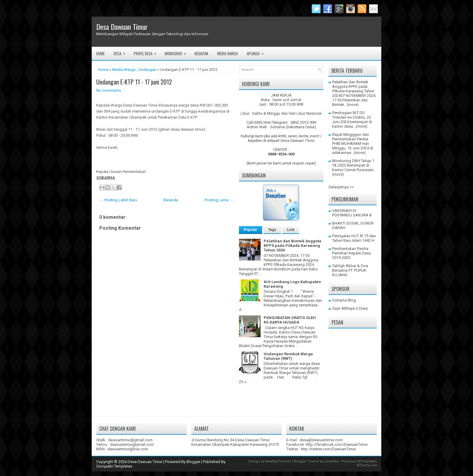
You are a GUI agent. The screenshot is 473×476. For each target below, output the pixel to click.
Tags (272, 230)
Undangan (147, 70)
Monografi (177, 52)
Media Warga (227, 53)
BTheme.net (367, 465)
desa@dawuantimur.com (321, 440)
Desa (121, 52)
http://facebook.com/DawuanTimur (337, 444)
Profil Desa (147, 52)
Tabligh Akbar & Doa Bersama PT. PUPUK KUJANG (350, 270)
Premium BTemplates (359, 461)
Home (100, 53)
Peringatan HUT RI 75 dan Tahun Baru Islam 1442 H (354, 238)
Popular (251, 230)
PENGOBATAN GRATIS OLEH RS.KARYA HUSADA (290, 320)
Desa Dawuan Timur (122, 27)
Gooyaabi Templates (114, 466)
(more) (353, 105)
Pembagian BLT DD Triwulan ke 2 (349, 115)
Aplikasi (257, 52)
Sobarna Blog (344, 300)
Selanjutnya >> (341, 187)
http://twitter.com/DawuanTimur (328, 449)
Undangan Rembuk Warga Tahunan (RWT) (288, 356)
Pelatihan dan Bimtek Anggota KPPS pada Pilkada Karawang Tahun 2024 (292, 246)
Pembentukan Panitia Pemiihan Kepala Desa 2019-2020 (351, 253)
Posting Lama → (219, 200)
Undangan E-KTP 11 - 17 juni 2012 (134, 82)
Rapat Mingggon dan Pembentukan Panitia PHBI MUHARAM (351, 139)
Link (291, 230)
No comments (109, 90)
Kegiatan (201, 53)
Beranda (171, 200)
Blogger (193, 462)
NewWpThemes (278, 461)
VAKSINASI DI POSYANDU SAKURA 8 (352, 213)
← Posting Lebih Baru (118, 200)
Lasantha (332, 461)
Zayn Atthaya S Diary (350, 308)
